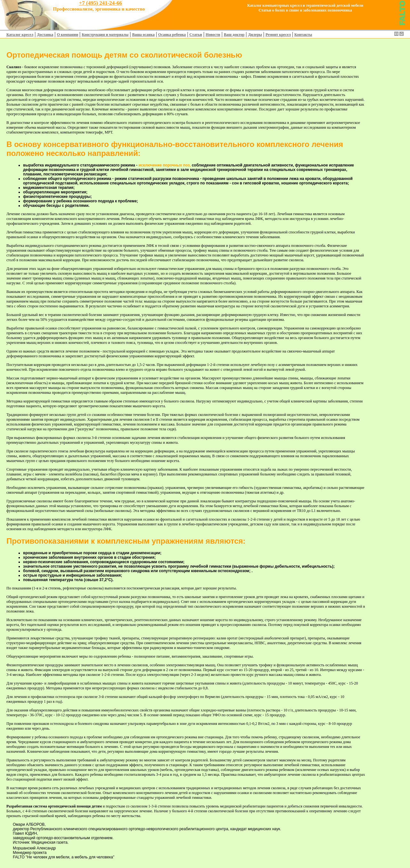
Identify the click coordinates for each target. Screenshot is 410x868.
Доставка (45, 35)
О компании (67, 35)
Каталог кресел (20, 35)
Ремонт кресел (278, 35)
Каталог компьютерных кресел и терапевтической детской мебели (305, 5)
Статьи (196, 35)
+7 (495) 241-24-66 (100, 3)
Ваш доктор (234, 35)
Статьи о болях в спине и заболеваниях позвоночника (305, 10)
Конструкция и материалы (105, 35)
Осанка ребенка (172, 35)
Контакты (303, 35)
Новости (213, 35)
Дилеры (255, 35)
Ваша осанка (143, 35)
